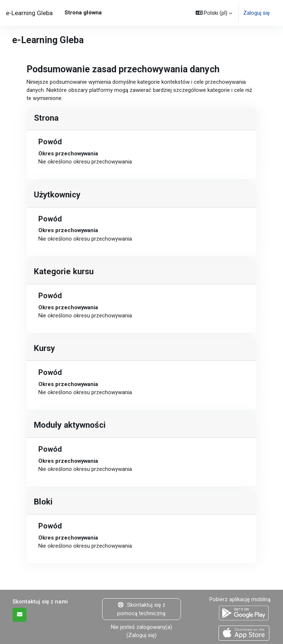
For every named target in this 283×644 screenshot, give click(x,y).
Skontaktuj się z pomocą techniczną (141, 609)
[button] (214, 13)
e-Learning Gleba (29, 13)
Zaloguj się (256, 13)
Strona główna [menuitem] (83, 13)
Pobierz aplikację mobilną (240, 599)
